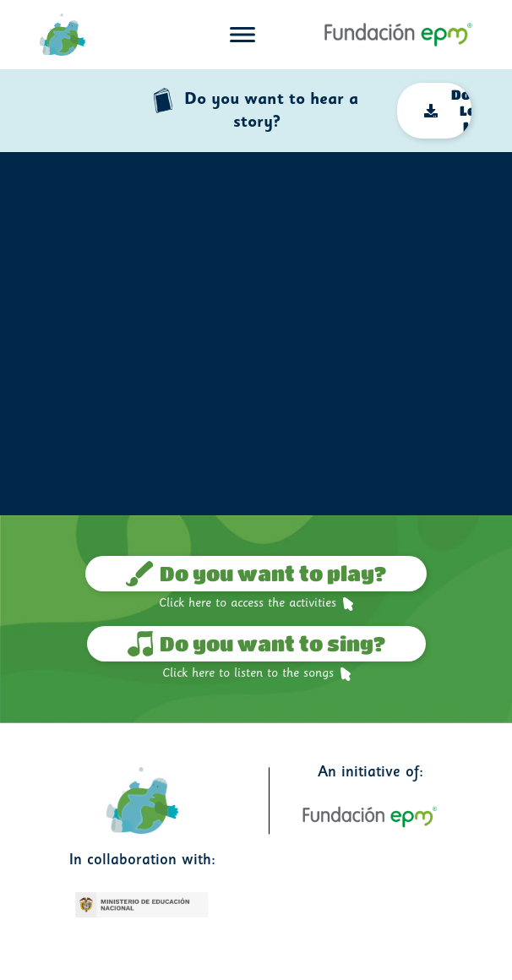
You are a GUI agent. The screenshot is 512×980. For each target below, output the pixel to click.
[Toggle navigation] (242, 35)
